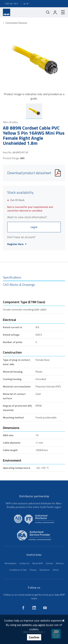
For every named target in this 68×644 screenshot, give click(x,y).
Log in (34, 227)
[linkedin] (34, 608)
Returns (60, 563)
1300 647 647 (11, 4)
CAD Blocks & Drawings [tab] (19, 285)
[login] (55, 12)
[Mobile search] (48, 12)
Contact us (24, 563)
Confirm (34, 637)
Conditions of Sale (18, 570)
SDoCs (56, 570)
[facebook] (23, 608)
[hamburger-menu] (61, 12)
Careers (49, 563)
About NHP (38, 563)
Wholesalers (10, 563)
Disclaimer (45, 570)
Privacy (33, 570)
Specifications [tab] (12, 277)
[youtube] (45, 608)
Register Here (17, 244)
